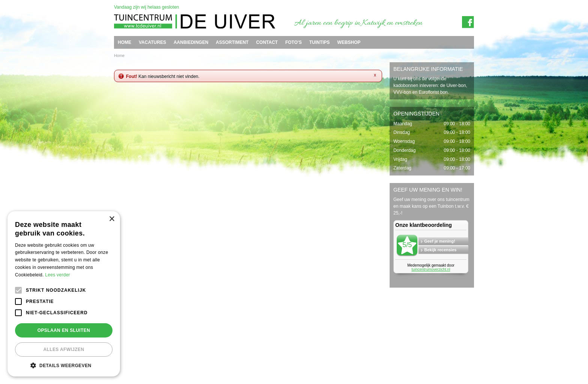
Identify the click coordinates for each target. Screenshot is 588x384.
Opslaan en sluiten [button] (64, 330)
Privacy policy (465, 357)
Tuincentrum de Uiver (131, 350)
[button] (64, 365)
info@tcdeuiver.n (287, 350)
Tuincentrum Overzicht (457, 363)
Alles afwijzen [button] (64, 349)
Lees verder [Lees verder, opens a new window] (58, 275)
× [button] (112, 219)
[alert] (64, 294)
